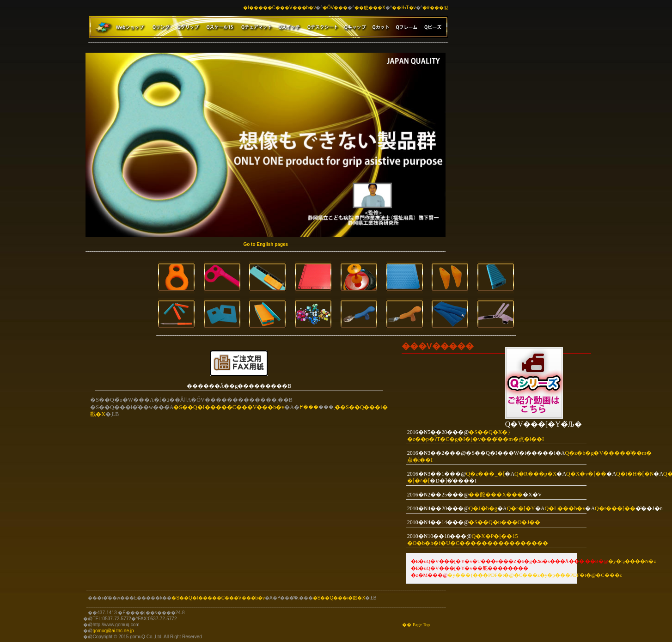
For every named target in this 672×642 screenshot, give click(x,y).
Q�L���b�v (565, 508)
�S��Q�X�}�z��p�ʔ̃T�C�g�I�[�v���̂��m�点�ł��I (476, 436)
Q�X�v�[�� (586, 474)
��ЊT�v (404, 8)
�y (451, 575)
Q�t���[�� (615, 508)
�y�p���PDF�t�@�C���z (581, 575)
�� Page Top (416, 625)
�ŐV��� (335, 8)
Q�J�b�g (483, 508)
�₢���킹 (435, 8)
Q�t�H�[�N (635, 474)
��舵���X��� (496, 495)
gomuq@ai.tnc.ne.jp (113, 631)
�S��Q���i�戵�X (339, 598)
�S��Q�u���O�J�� (504, 522)
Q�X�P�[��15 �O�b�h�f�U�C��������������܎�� (478, 540)
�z (536, 575)
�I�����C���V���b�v (279, 8)
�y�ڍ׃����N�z (632, 561)
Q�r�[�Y (521, 508)
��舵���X (370, 8)
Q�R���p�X (535, 474)
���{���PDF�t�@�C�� (494, 575)
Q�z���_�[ (485, 474)
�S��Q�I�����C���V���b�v (229, 407)
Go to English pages (266, 244)
